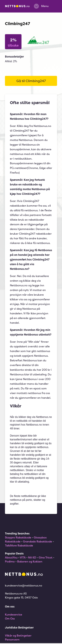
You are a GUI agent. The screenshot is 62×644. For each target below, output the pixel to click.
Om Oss (10, 618)
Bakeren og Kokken (30, 561)
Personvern (12, 639)
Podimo (10, 561)
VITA (23, 557)
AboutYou (11, 557)
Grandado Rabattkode (38, 541)
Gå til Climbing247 (31, 81)
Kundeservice (14, 614)
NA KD (32, 557)
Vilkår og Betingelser (18, 635)
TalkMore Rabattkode (19, 545)
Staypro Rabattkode (18, 537)
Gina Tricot (46, 557)
